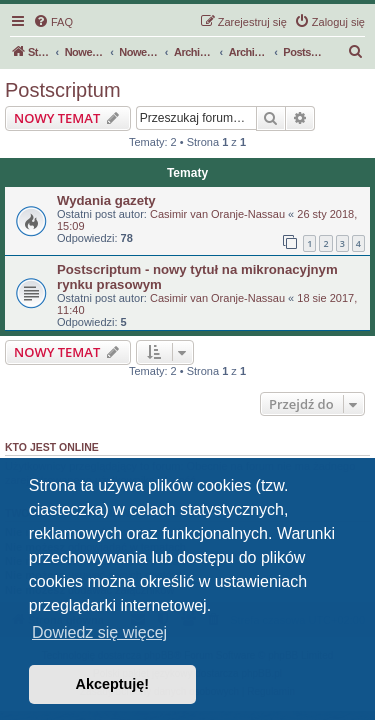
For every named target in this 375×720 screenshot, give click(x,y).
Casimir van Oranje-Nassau (217, 214)
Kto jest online (52, 447)
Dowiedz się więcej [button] (99, 632)
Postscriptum (63, 90)
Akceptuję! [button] (113, 684)
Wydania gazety (106, 200)
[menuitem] (53, 22)
